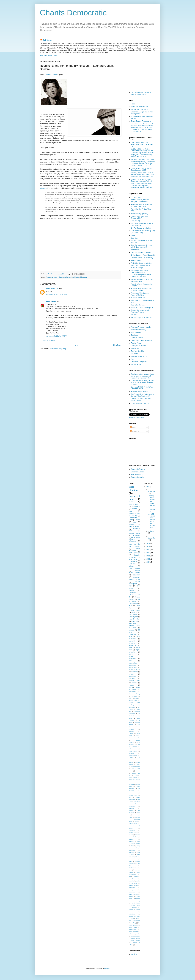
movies (138, 881)
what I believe (136, 940)
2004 (149, 562)
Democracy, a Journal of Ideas (142, 340)
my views (134, 883)
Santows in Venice (137, 472)
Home (76, 345)
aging (136, 821)
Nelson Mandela (135, 767)
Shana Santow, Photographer (141, 121)
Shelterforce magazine (139, 362)
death (134, 837)
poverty (131, 890)
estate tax (133, 645)
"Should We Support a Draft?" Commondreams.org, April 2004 (142, 180)
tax (137, 918)
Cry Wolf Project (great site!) (141, 228)
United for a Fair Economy (140, 403)
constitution (133, 634)
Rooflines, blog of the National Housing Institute (141, 289)
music (70, 277)
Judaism (48, 277)
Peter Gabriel (133, 778)
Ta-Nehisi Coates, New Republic (142, 308)
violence (132, 685)
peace (131, 670)
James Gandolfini (135, 738)
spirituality (76, 277)
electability (132, 641)
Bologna (132, 590)
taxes (131, 502)
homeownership (133, 859)
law (139, 579)
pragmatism (132, 892)
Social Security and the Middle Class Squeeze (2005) (142, 169)
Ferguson (132, 731)
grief (139, 852)
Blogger (107, 968)
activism (138, 817)
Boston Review (136, 332)
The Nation (135, 348)
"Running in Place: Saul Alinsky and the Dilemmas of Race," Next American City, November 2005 (143, 175)
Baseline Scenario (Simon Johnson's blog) (140, 217)
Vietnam (132, 564)
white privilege (135, 553)
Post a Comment (49, 341)
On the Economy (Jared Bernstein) (143, 255)
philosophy (132, 888)
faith (132, 846)
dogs (139, 841)
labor (131, 661)
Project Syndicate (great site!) (141, 263)
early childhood (135, 527)
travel (134, 509)
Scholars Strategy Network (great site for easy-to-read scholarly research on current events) (143, 376)
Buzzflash (134, 335)
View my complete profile (49, 55)
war (130, 586)
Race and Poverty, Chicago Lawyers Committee (140, 271)
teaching (133, 923)
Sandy (131, 797)
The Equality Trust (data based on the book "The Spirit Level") (143, 395)
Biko (130, 698)
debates (131, 839)
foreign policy (135, 533)
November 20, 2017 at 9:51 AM (57, 294)
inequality (136, 506)
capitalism (132, 830)
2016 (149, 487)
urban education (134, 932)
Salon (133, 359)
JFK (137, 736)
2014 (149, 547)
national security (134, 885)
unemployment (133, 929)
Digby (133, 235)
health (133, 855)
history (131, 654)
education (137, 575)
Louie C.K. (134, 612)
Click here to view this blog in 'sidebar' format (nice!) (141, 93)
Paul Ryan (134, 621)
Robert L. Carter (134, 793)
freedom (131, 852)
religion (131, 674)
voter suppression (135, 934)
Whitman (135, 815)
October (151, 531)
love (130, 870)
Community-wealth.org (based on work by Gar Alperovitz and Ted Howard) (143, 382)
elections (132, 643)
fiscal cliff (134, 848)
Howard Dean (133, 604)
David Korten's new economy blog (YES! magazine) (143, 232)
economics (134, 504)
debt (130, 637)
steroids (131, 910)
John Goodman (133, 749)
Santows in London (138, 477)
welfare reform (136, 938)
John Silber (133, 751)
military (136, 877)
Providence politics (135, 780)
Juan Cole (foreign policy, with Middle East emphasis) (141, 246)
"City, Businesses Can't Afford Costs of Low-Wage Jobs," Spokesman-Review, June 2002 (142, 186)
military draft (133, 667)
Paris (136, 775)
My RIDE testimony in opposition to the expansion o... (152, 521)
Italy (130, 606)
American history (135, 694)
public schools (133, 894)
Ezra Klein (135, 238)
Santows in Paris (137, 475)
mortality (65, 277)
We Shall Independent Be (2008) (142, 159)
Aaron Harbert (51, 301)
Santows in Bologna (138, 469)
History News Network (139, 346)
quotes (131, 896)
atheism (132, 566)
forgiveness (132, 850)
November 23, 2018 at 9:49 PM (57, 336)
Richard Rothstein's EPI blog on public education (142, 280)
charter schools (133, 833)
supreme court (135, 681)
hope (130, 861)
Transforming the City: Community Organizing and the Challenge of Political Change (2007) (143, 164)
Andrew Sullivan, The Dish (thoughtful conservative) (140, 201)
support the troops (135, 916)
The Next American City (139, 356)
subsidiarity (132, 914)
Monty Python (133, 617)
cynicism (138, 835)
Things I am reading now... (140, 109)
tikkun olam (83, 277)
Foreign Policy (136, 343)
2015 (149, 544)
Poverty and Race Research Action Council (141, 400)
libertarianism (133, 868)
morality (131, 879)
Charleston (132, 707)
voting (131, 687)
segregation (133, 676)
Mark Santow (47, 40)
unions (134, 683)
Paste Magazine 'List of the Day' (142, 258)
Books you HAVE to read (140, 107)
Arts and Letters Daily (138, 330)
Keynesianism (133, 756)
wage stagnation (135, 936)
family (138, 846)
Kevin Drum (135, 250)
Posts (133, 427)
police (138, 670)
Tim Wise (134, 315)
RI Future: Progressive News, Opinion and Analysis (141, 276)
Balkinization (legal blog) (139, 214)
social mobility (136, 905)
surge (132, 918)
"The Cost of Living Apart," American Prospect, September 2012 (142, 144)
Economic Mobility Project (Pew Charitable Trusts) (142, 388)
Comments (135, 431)
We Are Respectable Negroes (141, 318)
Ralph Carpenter (52, 288)
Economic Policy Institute (140, 392)
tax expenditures (135, 921)
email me (134, 954)
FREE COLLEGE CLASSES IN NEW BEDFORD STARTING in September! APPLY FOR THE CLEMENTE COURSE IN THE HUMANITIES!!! (142, 128)
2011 (149, 556)
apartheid (132, 826)
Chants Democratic (73, 13)
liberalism (137, 535)
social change (136, 903)
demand (131, 841)
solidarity (132, 678)
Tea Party (137, 802)
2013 (149, 550)
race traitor (134, 672)
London (131, 758)
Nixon (133, 769)
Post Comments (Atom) (58, 349)
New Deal (133, 560)
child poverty (135, 568)
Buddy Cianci (133, 701)
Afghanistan (132, 692)
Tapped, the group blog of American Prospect (140, 311)
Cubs (130, 718)
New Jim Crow (135, 619)
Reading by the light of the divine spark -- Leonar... (151, 503)
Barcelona (134, 696)
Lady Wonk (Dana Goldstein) (141, 252)
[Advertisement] (142, 74)
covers (131, 835)
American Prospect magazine (141, 327)
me (130, 877)
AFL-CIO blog (136, 197)
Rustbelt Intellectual (138, 298)
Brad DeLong (136, 221)
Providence (133, 562)
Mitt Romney (133, 615)
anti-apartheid (133, 824)
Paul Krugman (136, 260)
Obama (138, 771)
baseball (132, 630)
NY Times (134, 354)
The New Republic (137, 351)
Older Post (117, 345)
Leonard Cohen (51, 75)
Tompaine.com (136, 364)
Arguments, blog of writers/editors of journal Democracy (143, 205)
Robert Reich (133, 795)
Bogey (136, 698)
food (130, 648)
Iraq (131, 511)
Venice (131, 810)
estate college (136, 844)
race (134, 522)
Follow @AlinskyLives (137, 418)
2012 (149, 553)
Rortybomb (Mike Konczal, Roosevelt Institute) (140, 294)
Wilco (131, 817)
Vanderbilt (132, 808)
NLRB (138, 764)
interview (43, 188)
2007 (149, 559)
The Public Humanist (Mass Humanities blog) (141, 267)
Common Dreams (137, 338)
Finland (131, 734)
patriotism (132, 542)
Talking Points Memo (138, 305)
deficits (131, 524)
